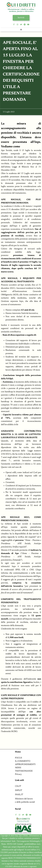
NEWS (18, 768)
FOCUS (18, 758)
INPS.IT (19, 790)
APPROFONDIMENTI (25, 764)
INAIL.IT (19, 795)
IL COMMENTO (23, 761)
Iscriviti (21, 18)
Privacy (18, 774)
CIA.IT (18, 786)
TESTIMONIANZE (24, 771)
